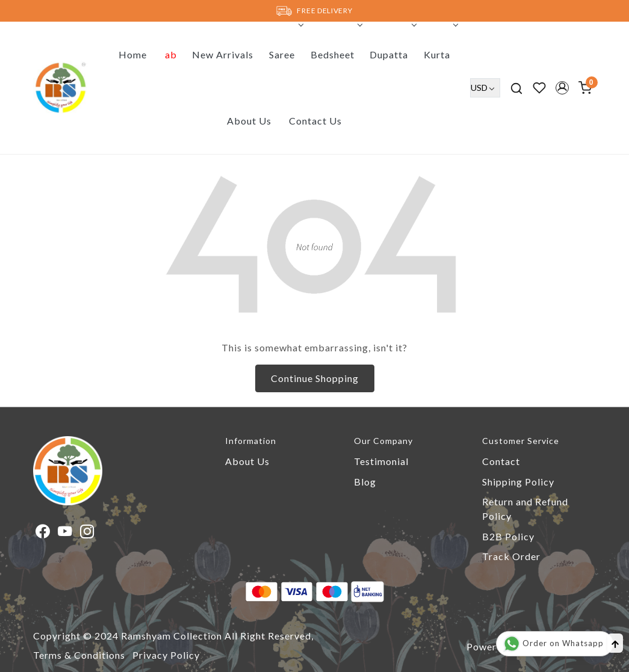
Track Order (511, 556)
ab (171, 54)
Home (133, 54)
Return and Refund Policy (525, 509)
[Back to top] (615, 643)
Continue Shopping (315, 378)
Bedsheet (336, 54)
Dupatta (392, 54)
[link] (516, 88)
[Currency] (485, 88)
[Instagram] (88, 533)
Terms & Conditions (79, 655)
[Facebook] (43, 533)
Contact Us (315, 121)
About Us (249, 121)
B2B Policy (508, 536)
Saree (285, 54)
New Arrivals (223, 54)
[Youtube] (65, 533)
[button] (562, 88)
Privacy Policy (166, 655)
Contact (501, 461)
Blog (365, 482)
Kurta (440, 54)
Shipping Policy (518, 482)
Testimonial (381, 461)
